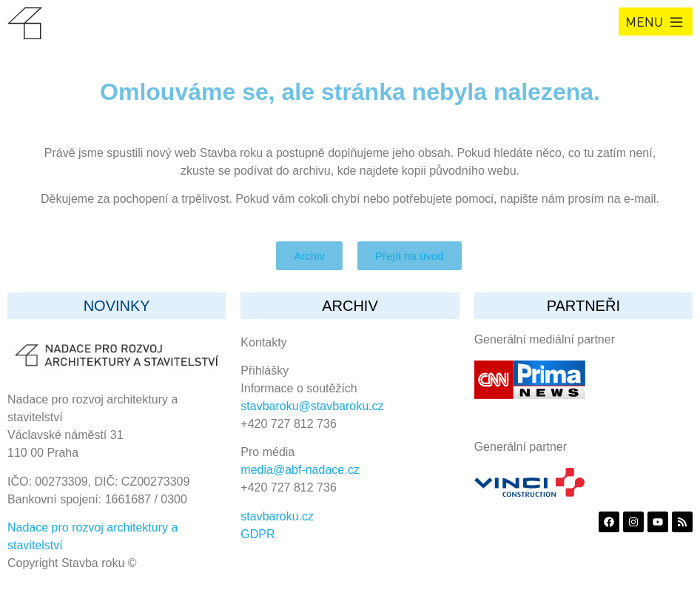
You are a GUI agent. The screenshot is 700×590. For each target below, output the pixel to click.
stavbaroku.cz (277, 516)
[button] (656, 21)
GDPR (258, 534)
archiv (350, 306)
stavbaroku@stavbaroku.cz (312, 406)
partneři (583, 306)
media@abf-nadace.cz (300, 470)
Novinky (117, 306)
